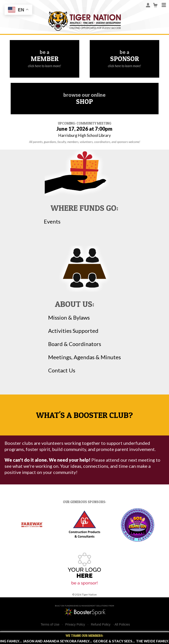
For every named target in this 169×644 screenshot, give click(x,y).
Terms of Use (50, 625)
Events (52, 221)
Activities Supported (73, 331)
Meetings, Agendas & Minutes (84, 357)
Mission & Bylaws (69, 318)
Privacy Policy (75, 625)
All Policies (122, 624)
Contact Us (62, 370)
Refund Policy (101, 625)
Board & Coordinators (75, 344)
